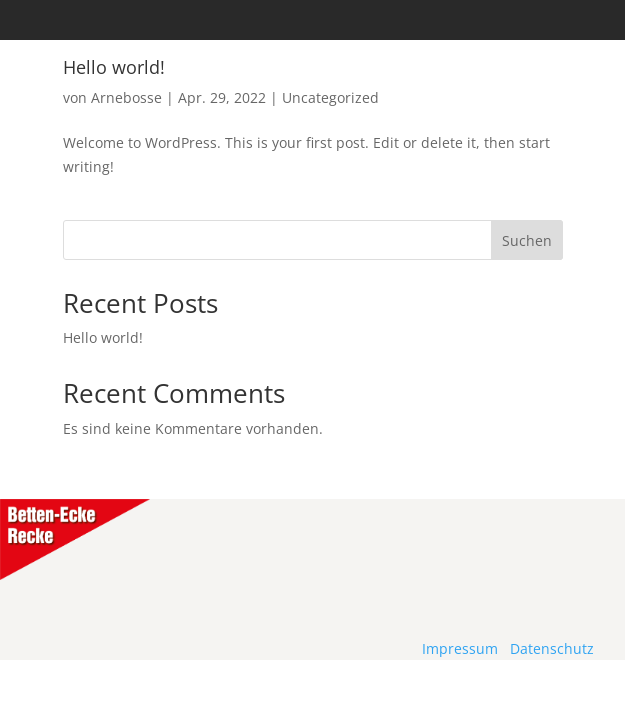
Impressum (460, 648)
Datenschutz (552, 648)
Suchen (527, 240)
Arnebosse (126, 97)
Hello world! (103, 337)
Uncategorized (330, 97)
